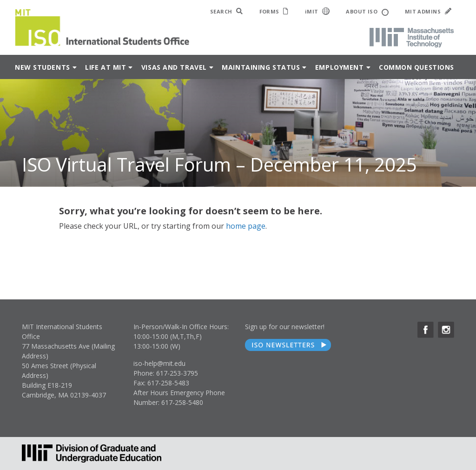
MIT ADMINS (428, 11)
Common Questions (416, 67)
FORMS (274, 11)
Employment (340, 67)
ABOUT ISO (367, 12)
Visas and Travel (174, 67)
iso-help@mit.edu (159, 363)
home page (246, 226)
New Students (43, 67)
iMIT (317, 11)
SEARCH (227, 11)
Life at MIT (106, 67)
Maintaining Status (261, 67)
